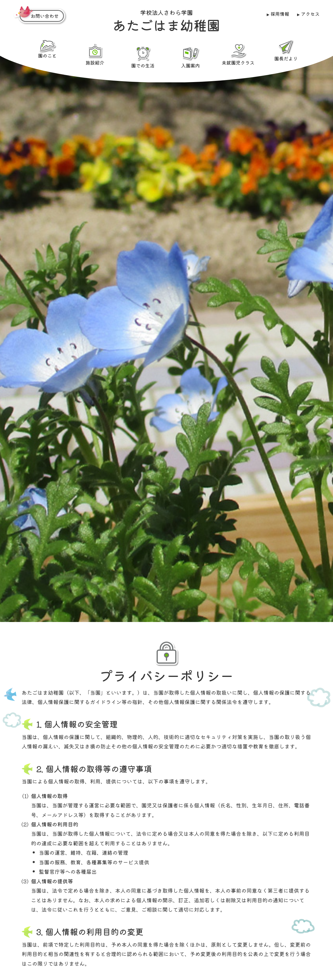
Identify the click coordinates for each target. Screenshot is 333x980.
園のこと (47, 49)
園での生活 (143, 57)
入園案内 (190, 57)
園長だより (286, 50)
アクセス (310, 14)
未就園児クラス (238, 54)
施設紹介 (95, 54)
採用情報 (280, 14)
